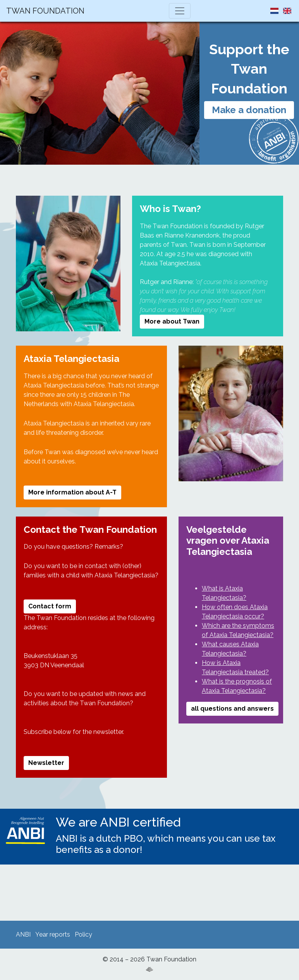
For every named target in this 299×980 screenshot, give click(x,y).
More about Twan (172, 321)
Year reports (53, 934)
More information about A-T (72, 492)
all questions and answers (232, 709)
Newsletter (46, 763)
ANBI (23, 934)
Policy (83, 934)
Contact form (50, 606)
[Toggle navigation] (180, 11)
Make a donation (249, 110)
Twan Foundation (45, 11)
